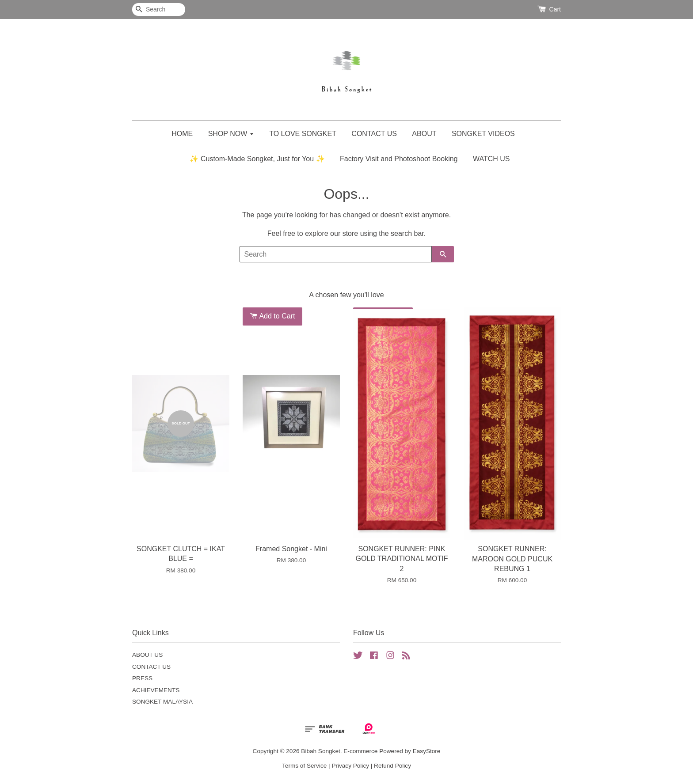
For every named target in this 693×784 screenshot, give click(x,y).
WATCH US (491, 159)
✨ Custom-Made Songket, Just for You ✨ (257, 159)
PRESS (142, 678)
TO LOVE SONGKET (303, 134)
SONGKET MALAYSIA (162, 702)
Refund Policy (392, 766)
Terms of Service (304, 766)
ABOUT (424, 134)
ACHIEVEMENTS (156, 690)
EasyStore (427, 751)
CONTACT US (374, 134)
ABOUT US (147, 655)
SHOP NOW (231, 134)
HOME (182, 134)
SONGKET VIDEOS (483, 134)
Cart (555, 9)
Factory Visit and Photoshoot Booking (399, 159)
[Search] (159, 9)
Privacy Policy (350, 766)
